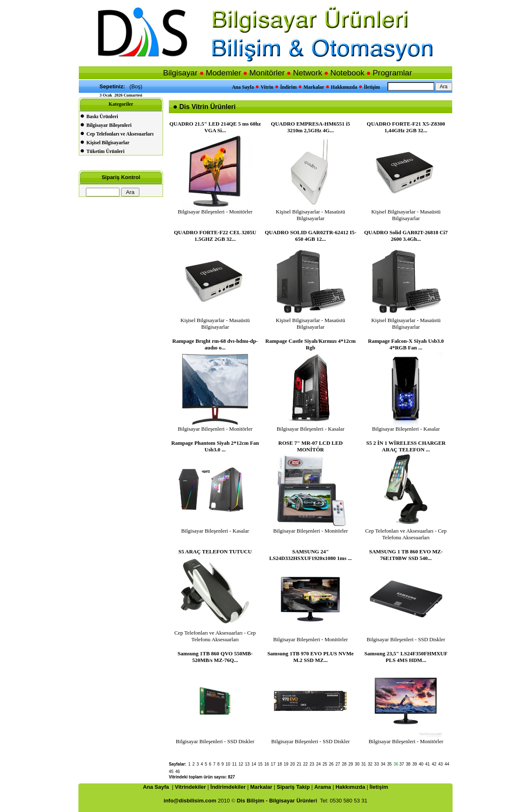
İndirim (288, 87)
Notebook (347, 73)
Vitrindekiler (191, 787)
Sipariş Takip (293, 787)
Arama (323, 787)
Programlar (392, 73)
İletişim (372, 87)
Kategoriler (121, 104)
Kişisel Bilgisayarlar (108, 143)
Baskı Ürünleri (102, 116)
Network (307, 73)
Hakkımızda (344, 87)
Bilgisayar (180, 73)
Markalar (314, 87)
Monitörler (267, 73)
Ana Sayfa (243, 87)
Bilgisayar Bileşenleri (109, 125)
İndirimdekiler (228, 787)
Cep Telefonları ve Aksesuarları (120, 134)
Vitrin (267, 87)
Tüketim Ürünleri (105, 151)
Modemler (223, 73)
